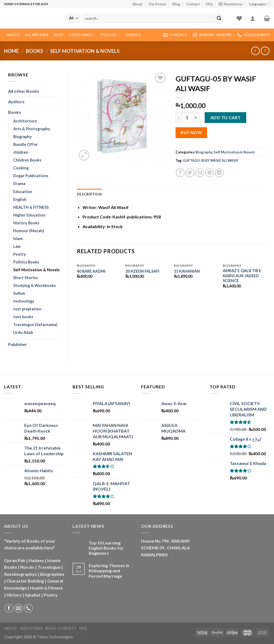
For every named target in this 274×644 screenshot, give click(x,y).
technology (24, 301)
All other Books (24, 91)
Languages (259, 4)
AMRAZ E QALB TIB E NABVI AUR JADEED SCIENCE (242, 276)
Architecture (25, 121)
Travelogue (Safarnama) (35, 325)
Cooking (21, 168)
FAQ (209, 4)
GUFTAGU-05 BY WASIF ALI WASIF (211, 160)
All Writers (37, 35)
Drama (19, 184)
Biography (23, 137)
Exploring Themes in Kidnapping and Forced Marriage (109, 571)
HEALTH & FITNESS (31, 207)
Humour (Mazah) (29, 231)
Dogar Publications (31, 176)
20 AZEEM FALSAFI (142, 271)
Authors (16, 102)
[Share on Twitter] (190, 173)
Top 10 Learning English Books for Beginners (106, 548)
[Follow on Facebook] (9, 608)
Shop (59, 35)
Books (35, 51)
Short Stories (25, 278)
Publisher (18, 344)
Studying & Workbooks (35, 285)
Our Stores (157, 4)
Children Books (27, 160)
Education (23, 192)
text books (23, 317)
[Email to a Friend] (200, 173)
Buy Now (191, 132)
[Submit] (219, 18)
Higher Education (29, 215)
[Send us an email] (19, 608)
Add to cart (226, 117)
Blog (176, 4)
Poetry (20, 254)
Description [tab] (89, 194)
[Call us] (28, 608)
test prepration (27, 309)
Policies (111, 35)
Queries (133, 35)
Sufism (19, 293)
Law (17, 246)
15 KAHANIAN (187, 271)
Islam (18, 239)
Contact (193, 4)
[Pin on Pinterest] (209, 173)
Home (11, 51)
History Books (26, 223)
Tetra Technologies (55, 637)
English (20, 199)
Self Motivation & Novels (85, 51)
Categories (82, 35)
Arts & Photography (32, 129)
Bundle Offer (25, 144)
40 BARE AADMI (91, 271)
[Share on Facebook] (180, 173)
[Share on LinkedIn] (219, 173)
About (138, 4)
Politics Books (26, 262)
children (21, 152)
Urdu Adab (23, 332)
